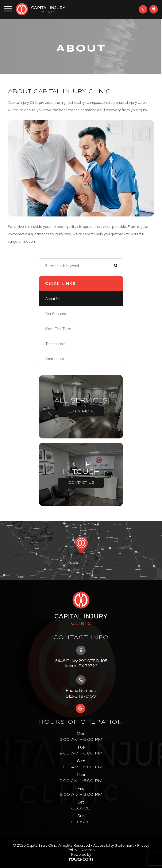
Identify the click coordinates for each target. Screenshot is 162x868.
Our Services (56, 314)
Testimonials (55, 344)
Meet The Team (58, 329)
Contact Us (55, 359)
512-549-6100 (81, 697)
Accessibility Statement (113, 845)
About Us (53, 299)
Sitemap (88, 850)
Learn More (81, 411)
